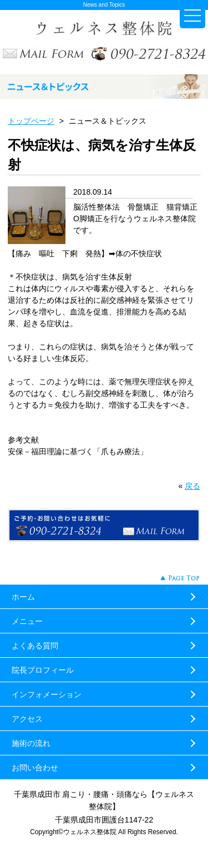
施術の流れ (31, 743)
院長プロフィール (43, 670)
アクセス (27, 719)
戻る (192, 486)
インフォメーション (47, 694)
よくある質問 (35, 646)
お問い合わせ (35, 768)
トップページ (31, 121)
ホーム (23, 597)
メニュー (27, 621)
